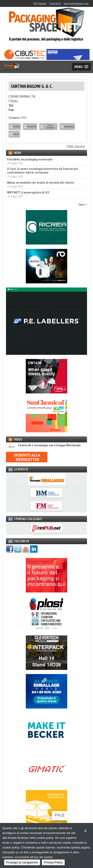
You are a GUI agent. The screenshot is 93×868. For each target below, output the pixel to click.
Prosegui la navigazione (22, 862)
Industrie (79, 146)
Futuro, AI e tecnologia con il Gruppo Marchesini (43, 445)
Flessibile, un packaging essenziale (30, 159)
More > (83, 205)
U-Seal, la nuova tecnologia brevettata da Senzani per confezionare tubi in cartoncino (43, 171)
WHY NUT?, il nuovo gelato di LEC (28, 192)
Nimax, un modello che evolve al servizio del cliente (41, 182)
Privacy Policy (53, 862)
